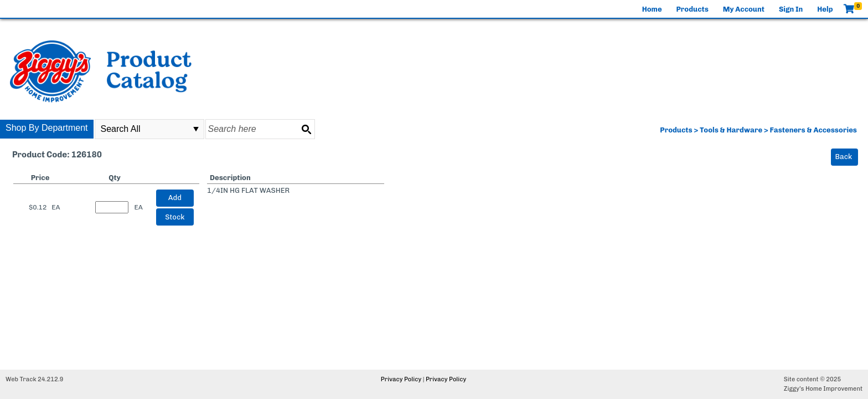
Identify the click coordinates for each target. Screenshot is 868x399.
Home (652, 9)
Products (693, 9)
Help (825, 9)
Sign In (791, 9)
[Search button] (306, 129)
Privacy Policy (401, 379)
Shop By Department (47, 128)
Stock (175, 217)
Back (844, 157)
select (196, 129)
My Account (744, 9)
